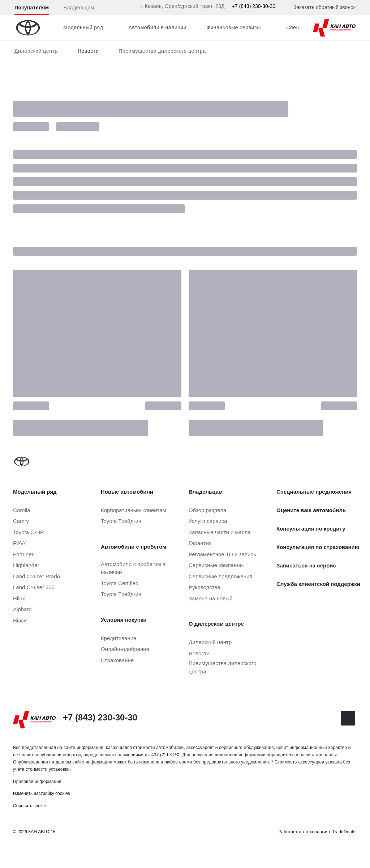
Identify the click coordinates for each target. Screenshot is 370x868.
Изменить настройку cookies (42, 793)
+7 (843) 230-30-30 (254, 6)
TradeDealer (345, 832)
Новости (88, 51)
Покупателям (32, 8)
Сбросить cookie (29, 806)
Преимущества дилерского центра (162, 51)
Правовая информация (37, 782)
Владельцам (79, 8)
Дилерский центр (36, 51)
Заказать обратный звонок (324, 7)
